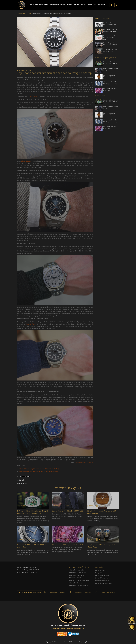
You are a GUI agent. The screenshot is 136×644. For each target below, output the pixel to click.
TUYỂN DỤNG (92, 5)
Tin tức (84, 5)
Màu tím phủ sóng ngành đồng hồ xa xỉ (110, 89)
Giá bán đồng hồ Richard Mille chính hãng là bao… (110, 30)
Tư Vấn (69, 5)
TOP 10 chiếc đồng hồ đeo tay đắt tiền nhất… (111, 50)
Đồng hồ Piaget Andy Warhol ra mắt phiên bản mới (110, 77)
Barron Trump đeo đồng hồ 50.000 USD (111, 69)
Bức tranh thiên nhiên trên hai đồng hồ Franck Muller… (111, 63)
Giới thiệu (102, 5)
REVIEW (63, 5)
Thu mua (76, 5)
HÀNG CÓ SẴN (54, 5)
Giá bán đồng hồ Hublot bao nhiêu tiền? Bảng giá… (111, 44)
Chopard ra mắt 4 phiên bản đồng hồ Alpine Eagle (110, 83)
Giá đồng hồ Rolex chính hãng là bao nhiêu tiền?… (110, 24)
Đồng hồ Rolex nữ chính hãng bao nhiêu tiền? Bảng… (110, 38)
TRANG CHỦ (34, 5)
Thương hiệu (44, 5)
